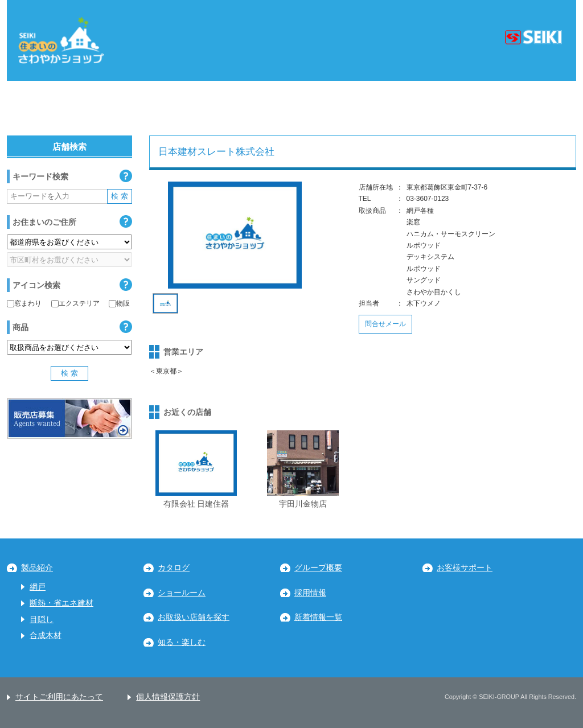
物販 (119, 303)
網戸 (38, 587)
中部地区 (240, 108)
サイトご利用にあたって (59, 697)
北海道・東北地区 (61, 108)
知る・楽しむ (182, 642)
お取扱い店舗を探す (194, 617)
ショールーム (182, 593)
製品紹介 (37, 568)
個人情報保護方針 (168, 697)
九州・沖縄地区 (522, 108)
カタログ (174, 568)
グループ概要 (318, 568)
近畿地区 (321, 108)
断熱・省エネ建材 (61, 603)
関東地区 (158, 108)
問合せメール (385, 324)
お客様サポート (465, 568)
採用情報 (310, 593)
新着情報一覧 (318, 617)
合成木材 (46, 636)
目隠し (42, 620)
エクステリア (75, 303)
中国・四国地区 (414, 108)
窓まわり (24, 303)
